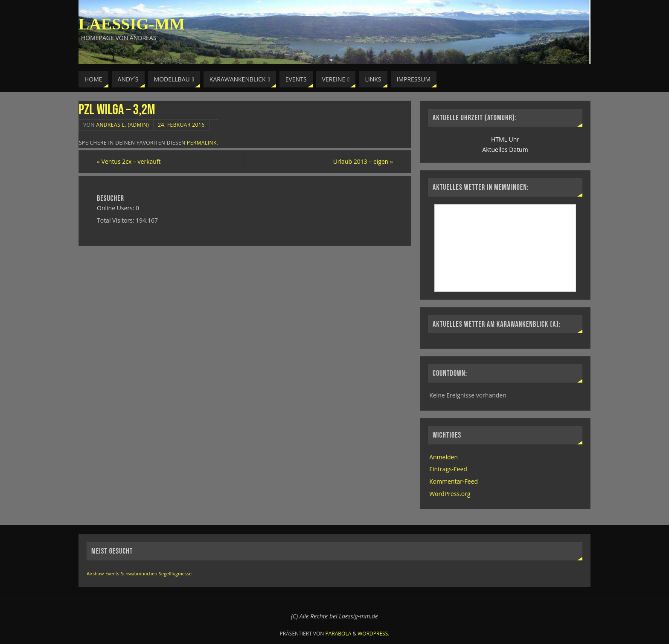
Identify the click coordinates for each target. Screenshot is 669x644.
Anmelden (444, 457)
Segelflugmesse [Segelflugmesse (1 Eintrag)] (175, 574)
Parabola (339, 634)
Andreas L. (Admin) (122, 125)
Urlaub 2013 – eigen (363, 161)
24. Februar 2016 (181, 125)
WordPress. (373, 634)
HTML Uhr (505, 139)
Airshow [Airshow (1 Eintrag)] (95, 574)
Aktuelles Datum (505, 149)
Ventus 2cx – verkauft (129, 161)
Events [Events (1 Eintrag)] (112, 574)
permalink (202, 142)
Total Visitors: (116, 220)
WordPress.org (450, 494)
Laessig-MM (132, 24)
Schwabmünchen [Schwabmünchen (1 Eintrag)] (139, 574)
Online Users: (116, 208)
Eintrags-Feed (448, 469)
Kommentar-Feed (454, 481)
